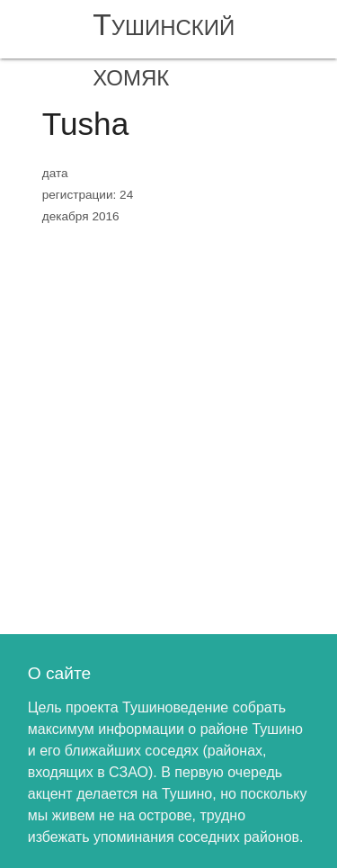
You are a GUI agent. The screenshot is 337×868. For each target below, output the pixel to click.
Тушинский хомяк (164, 50)
